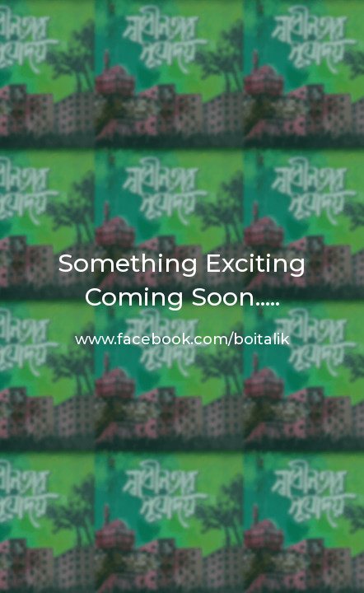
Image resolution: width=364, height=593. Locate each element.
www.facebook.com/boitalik (182, 339)
